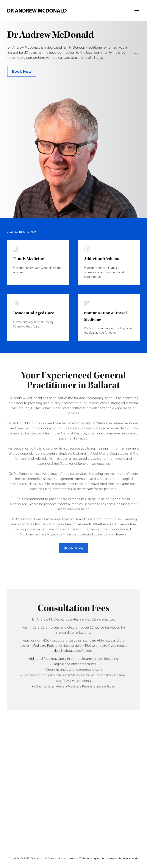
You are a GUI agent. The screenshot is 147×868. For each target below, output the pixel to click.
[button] (136, 10)
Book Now (22, 71)
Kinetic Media (131, 859)
